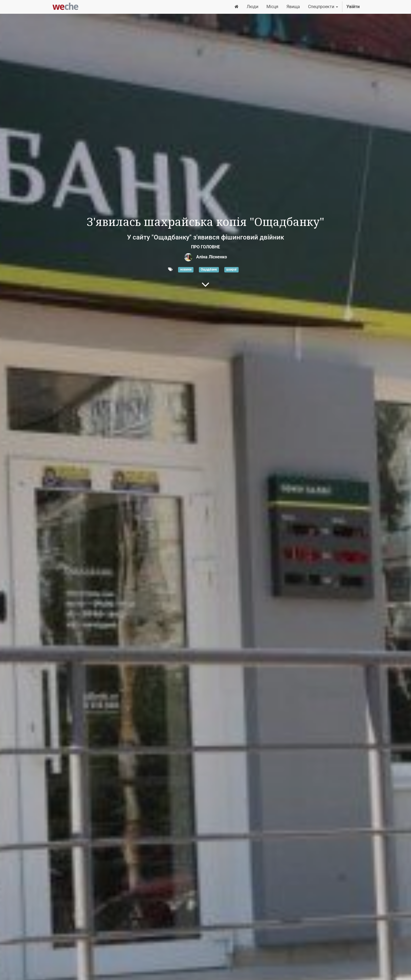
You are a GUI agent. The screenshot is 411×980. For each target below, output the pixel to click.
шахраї (231, 270)
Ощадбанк (209, 270)
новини (186, 270)
